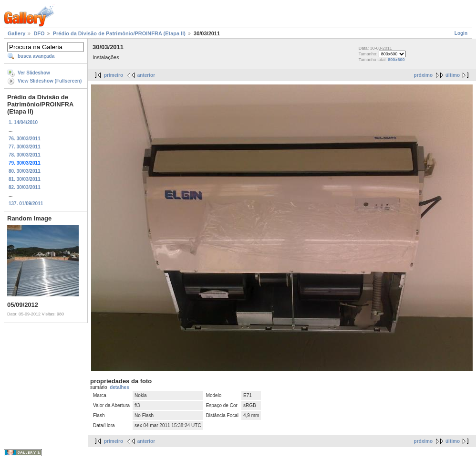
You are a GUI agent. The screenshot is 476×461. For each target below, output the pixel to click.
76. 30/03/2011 (25, 139)
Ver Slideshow (34, 73)
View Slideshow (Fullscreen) (50, 81)
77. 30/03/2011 (25, 147)
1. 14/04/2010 (23, 122)
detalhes (119, 387)
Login (461, 33)
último (453, 75)
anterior (146, 75)
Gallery (16, 33)
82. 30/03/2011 (25, 187)
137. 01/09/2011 (26, 204)
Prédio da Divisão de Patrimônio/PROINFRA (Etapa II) (119, 33)
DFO (39, 33)
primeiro (114, 75)
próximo (423, 75)
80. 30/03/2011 (25, 171)
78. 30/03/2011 (25, 155)
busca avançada (36, 56)
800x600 (396, 60)
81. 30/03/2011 (25, 179)
